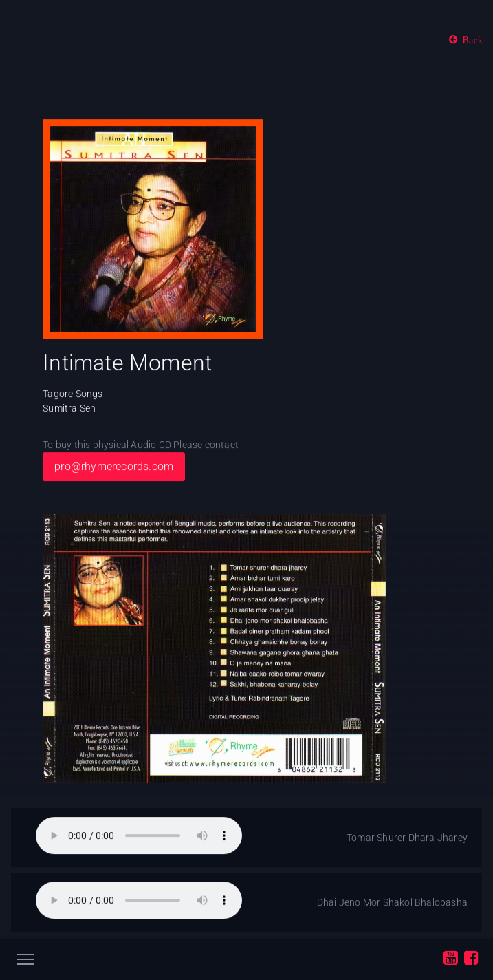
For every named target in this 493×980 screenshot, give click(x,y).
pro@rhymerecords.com (114, 467)
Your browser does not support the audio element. (139, 836)
